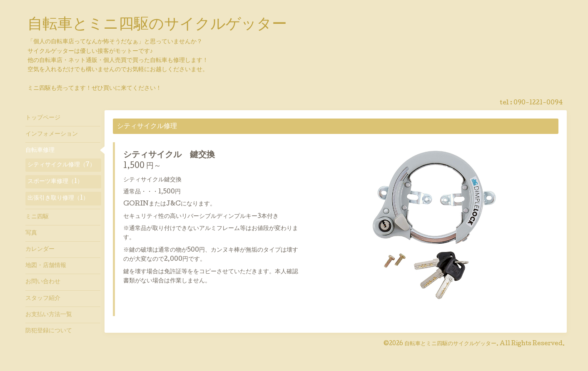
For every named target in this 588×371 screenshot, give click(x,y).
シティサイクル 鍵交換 (169, 156)
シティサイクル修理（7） (61, 165)
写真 (31, 233)
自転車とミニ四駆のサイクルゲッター (157, 25)
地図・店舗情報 (46, 266)
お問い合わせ (43, 282)
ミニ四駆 (37, 217)
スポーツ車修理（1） (55, 182)
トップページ (43, 118)
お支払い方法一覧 (49, 315)
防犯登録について (49, 331)
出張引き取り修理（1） (58, 198)
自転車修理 (40, 151)
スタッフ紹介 (43, 299)
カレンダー (40, 250)
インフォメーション (52, 134)
